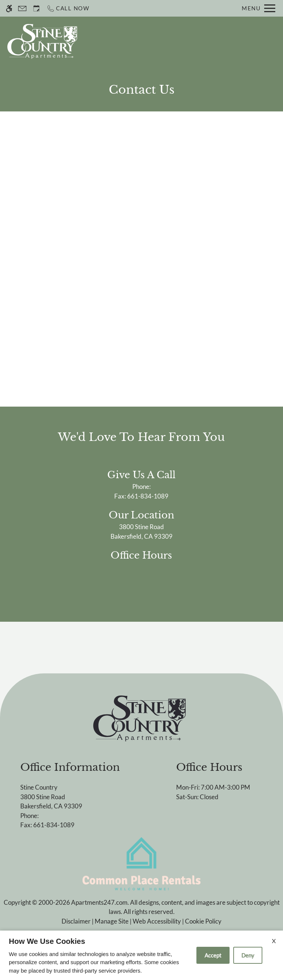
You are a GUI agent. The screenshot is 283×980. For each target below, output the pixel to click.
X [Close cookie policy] (274, 941)
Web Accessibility (157, 921)
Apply (207, 41)
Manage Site (112, 921)
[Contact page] (22, 8)
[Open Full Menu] (258, 8)
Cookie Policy (203, 921)
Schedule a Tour (159, 41)
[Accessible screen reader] (9, 8)
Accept (213, 955)
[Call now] (68, 8)
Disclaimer (76, 921)
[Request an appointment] (36, 8)
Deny (248, 955)
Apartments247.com (99, 902)
